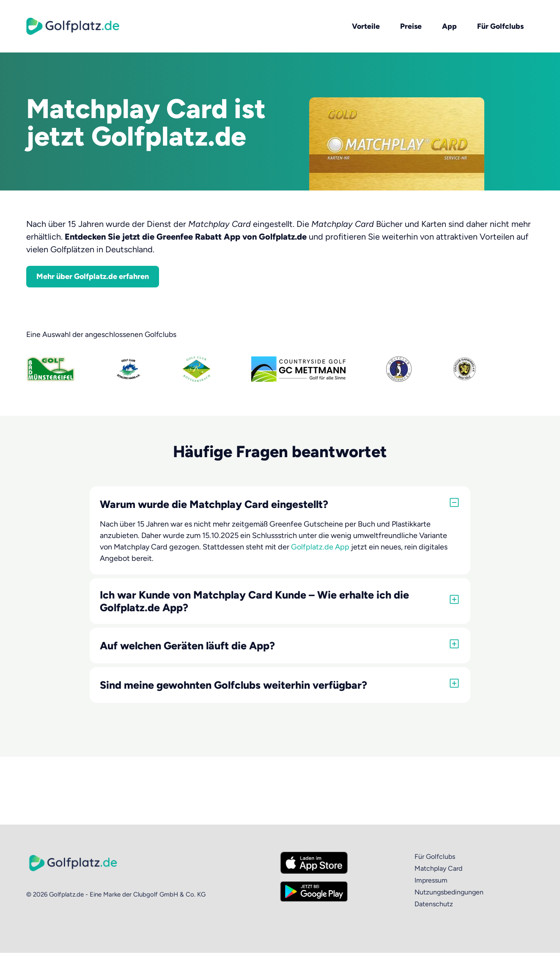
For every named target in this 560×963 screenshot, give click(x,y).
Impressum (431, 880)
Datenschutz (434, 904)
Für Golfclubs (500, 26)
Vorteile (366, 26)
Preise (411, 26)
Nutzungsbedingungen (449, 892)
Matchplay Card (438, 868)
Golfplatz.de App (320, 547)
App (449, 26)
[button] (280, 504)
